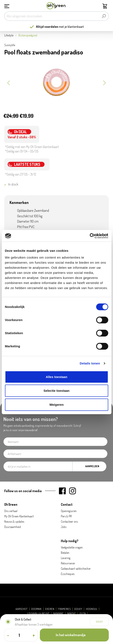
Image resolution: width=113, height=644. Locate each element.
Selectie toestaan (56, 391)
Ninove (72, 613)
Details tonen (90, 363)
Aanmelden (92, 466)
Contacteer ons (69, 521)
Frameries (64, 609)
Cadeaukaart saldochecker (76, 569)
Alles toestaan (57, 377)
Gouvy (78, 609)
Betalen (65, 553)
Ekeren (50, 609)
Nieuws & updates (14, 521)
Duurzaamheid (13, 527)
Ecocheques (68, 574)
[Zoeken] (104, 16)
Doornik (36, 609)
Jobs (64, 527)
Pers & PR (66, 516)
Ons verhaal (11, 511)
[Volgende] (105, 82)
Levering (66, 558)
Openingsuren (69, 511)
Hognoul (92, 609)
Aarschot (22, 609)
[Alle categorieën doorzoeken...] (52, 16)
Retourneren (68, 563)
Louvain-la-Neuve (38, 613)
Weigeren (56, 405)
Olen (83, 613)
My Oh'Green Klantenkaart (19, 516)
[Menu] (7, 6)
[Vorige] (8, 82)
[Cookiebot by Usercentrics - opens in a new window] (90, 236)
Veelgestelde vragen (72, 547)
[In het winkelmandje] (74, 635)
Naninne (58, 613)
